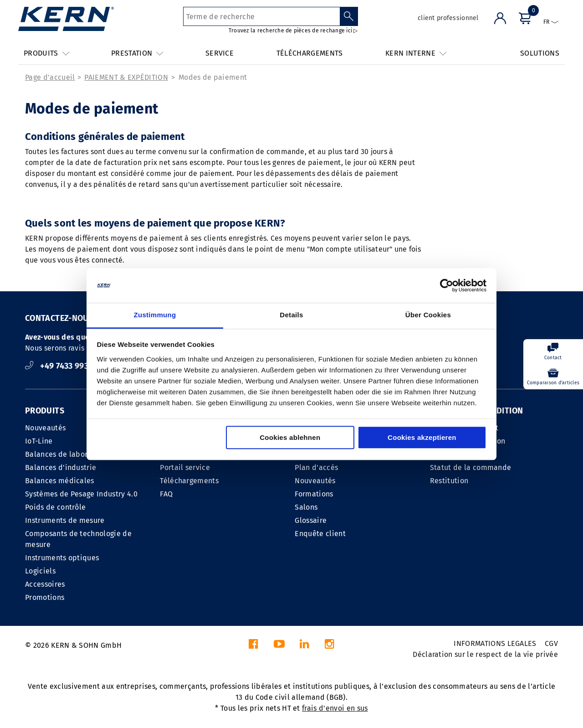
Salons (306, 507)
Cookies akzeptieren (422, 438)
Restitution (449, 481)
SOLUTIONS (540, 53)
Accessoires (45, 584)
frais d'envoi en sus (335, 708)
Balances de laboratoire (66, 454)
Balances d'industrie (61, 467)
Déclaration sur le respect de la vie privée (485, 654)
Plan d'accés (316, 467)
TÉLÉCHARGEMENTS (310, 53)
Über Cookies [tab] (428, 315)
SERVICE (220, 53)
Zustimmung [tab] (155, 315)
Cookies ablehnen (290, 438)
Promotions (45, 597)
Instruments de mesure (65, 520)
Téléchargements (189, 481)
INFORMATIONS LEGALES (495, 643)
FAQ (166, 494)
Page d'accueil (50, 77)
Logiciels (40, 571)
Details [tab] (291, 315)
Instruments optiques (62, 558)
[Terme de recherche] (262, 16)
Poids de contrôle (55, 507)
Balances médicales (60, 481)
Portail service (185, 467)
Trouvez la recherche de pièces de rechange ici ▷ (293, 31)
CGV (551, 643)
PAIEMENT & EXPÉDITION (126, 77)
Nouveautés (45, 428)
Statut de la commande (471, 467)
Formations (314, 494)
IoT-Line (39, 441)
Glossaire (311, 520)
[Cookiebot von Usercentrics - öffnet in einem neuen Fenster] (447, 285)
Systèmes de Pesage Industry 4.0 (81, 494)
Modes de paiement (213, 77)
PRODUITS (45, 411)
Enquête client (320, 534)
